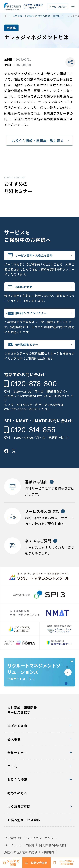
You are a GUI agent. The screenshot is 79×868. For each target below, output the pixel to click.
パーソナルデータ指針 (19, 855)
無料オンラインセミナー (35, 316)
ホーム (6, 16)
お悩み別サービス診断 (24, 829)
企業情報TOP (13, 847)
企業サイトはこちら (33, 679)
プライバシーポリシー (42, 847)
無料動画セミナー (30, 349)
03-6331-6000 (15, 415)
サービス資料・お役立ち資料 (38, 256)
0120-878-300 (34, 389)
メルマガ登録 (13, 863)
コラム (12, 776)
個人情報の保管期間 (52, 855)
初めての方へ (17, 802)
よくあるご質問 (19, 816)
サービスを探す (58, 6)
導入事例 (14, 749)
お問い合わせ (27, 289)
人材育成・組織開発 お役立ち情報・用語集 (36, 16)
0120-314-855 (33, 435)
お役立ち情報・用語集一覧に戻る (38, 141)
